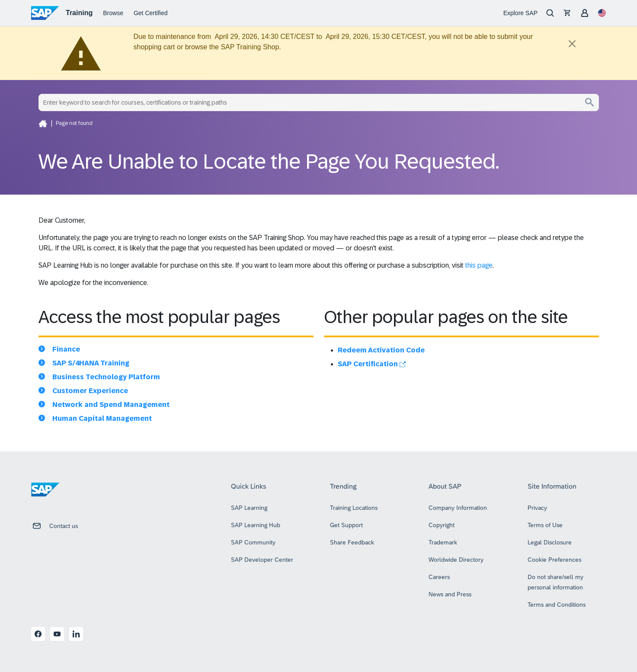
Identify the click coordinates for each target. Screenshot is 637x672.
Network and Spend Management (111, 405)
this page (479, 265)
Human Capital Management (102, 418)
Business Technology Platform (106, 377)
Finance (66, 349)
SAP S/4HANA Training (91, 363)
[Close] (572, 44)
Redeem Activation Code (381, 350)
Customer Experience (90, 391)
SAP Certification (372, 364)
